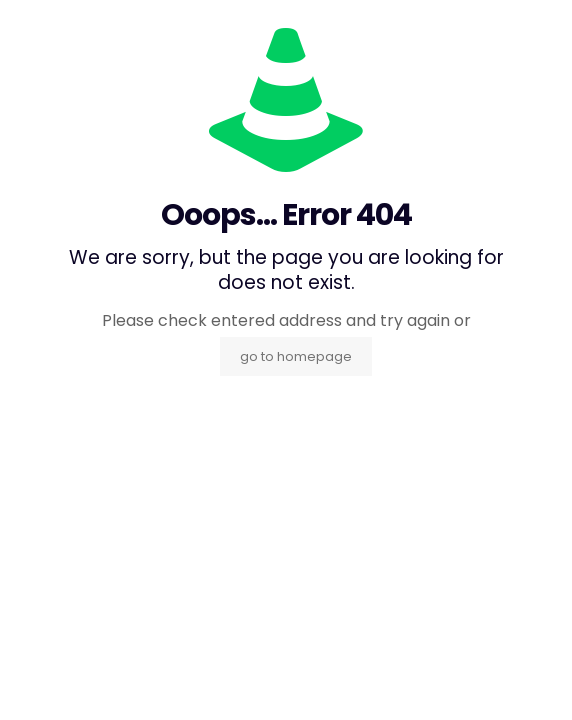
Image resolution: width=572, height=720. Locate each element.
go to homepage (296, 356)
